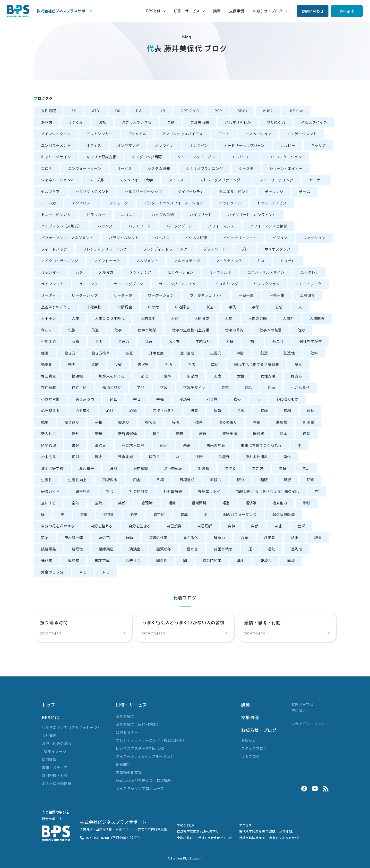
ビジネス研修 (196, 238)
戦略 (45, 422)
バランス (105, 226)
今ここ (47, 330)
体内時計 (203, 341)
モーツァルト (220, 272)
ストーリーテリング (276, 180)
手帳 (99, 422)
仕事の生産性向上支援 (191, 330)
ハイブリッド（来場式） (61, 226)
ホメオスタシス (278, 249)
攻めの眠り (228, 422)
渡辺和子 (87, 468)
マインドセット (107, 261)
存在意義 (48, 387)
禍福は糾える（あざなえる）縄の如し (268, 491)
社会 (110, 491)
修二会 (278, 341)
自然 (255, 526)
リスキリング (227, 284)
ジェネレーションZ (57, 180)
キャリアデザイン (56, 157)
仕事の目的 (234, 330)
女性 (241, 376)
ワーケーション (161, 295)
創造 (264, 353)
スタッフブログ (254, 748)
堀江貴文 (48, 376)
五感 (279, 307)
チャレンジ (274, 191)
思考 (194, 410)
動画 (72, 364)
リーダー (48, 295)
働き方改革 (101, 353)
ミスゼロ (288, 261)
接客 (176, 422)
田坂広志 (110, 480)
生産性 (47, 480)
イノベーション (258, 134)
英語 (45, 537)
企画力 (124, 341)
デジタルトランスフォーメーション (174, 203)
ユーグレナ (310, 272)
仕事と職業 (147, 330)
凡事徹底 (156, 353)
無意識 (204, 468)
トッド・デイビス (272, 203)
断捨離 (282, 422)
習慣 (84, 514)
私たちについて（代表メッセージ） (72, 727)
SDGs (242, 111)
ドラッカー (96, 215)
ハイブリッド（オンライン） (252, 215)
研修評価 (83, 491)
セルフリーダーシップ (143, 191)
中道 (209, 307)
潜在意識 (141, 468)
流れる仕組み (257, 457)
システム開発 (159, 168)
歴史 (99, 457)
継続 (307, 503)
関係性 (162, 560)
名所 (168, 364)
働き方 (70, 353)
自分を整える (102, 526)
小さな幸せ (300, 387)
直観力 (216, 480)
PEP (218, 111)
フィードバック (54, 249)
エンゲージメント (302, 134)
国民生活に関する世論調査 (257, 364)
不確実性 (94, 307)
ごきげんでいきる (137, 122)
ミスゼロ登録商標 (57, 783)
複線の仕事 (158, 537)
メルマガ (106, 272)
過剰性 (297, 549)
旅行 (203, 434)
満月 (114, 468)
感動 (264, 410)
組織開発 (199, 503)
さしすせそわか (238, 122)
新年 (99, 434)
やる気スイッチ (314, 122)
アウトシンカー (99, 134)
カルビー (288, 145)
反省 (118, 364)
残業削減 (125, 457)
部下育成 (102, 560)
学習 (164, 387)
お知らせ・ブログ (268, 11)
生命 (283, 468)
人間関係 (317, 318)
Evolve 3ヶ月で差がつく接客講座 (144, 780)
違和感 (74, 560)
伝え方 (174, 341)
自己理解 (205, 526)
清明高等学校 (52, 468)
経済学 (251, 503)
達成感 (47, 560)
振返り (124, 422)
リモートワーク (308, 284)
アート (224, 134)
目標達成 (187, 480)
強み (237, 399)
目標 (160, 480)
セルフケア (50, 191)
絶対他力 (280, 503)
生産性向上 (77, 480)
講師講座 (106, 549)
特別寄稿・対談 (55, 775)
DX (118, 111)
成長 (311, 410)
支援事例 (237, 11)
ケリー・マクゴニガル (196, 157)
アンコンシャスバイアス (182, 134)
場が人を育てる (112, 376)
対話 (248, 387)
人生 (75, 318)
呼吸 (192, 364)
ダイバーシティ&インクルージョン (145, 756)
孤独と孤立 (112, 387)
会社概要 (49, 735)
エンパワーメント (56, 145)
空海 (99, 503)
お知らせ (248, 740)
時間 (307, 434)
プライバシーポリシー (310, 724)
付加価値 (48, 341)
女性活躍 (48, 111)
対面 (271, 387)
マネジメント (147, 261)
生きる (231, 468)
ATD (96, 111)
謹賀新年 (164, 549)
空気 (75, 503)
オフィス (94, 145)
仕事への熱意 (271, 330)
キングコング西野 (147, 157)
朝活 (164, 445)
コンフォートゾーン (85, 168)
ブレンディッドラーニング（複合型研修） (151, 740)
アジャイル (137, 134)
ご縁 (171, 122)
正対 (75, 457)
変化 (144, 376)
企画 (99, 341)
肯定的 (159, 514)
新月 (156, 434)
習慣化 (109, 514)
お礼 (102, 122)
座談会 (185, 399)
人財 (175, 318)
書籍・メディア (55, 767)
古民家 (143, 364)
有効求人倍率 (133, 445)
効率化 (47, 364)
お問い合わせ (313, 11)
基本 (298, 364)
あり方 (47, 122)
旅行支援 (230, 434)
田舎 (137, 480)
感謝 (287, 410)
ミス (261, 261)
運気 (271, 549)
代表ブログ (250, 756)
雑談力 (266, 560)
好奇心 (297, 376)
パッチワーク (140, 226)
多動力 (192, 376)
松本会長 (48, 457)
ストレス (176, 180)
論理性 (77, 549)
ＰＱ (106, 572)
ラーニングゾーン (128, 284)
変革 (168, 376)
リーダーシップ (85, 295)
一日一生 (246, 295)
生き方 (258, 468)
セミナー (316, 180)
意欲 (241, 410)
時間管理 (48, 445)
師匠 (114, 399)
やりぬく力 (276, 122)
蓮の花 (104, 537)
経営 (226, 503)
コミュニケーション (285, 157)
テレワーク (119, 203)
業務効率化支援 (129, 772)
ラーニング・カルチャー (179, 284)
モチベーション (180, 272)
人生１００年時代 (110, 318)
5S (74, 111)
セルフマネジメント (92, 191)
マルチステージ (187, 261)
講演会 (135, 549)
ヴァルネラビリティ (206, 295)
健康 (45, 353)
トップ (48, 705)
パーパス (162, 238)
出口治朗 (187, 353)
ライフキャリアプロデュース (140, 788)
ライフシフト (52, 284)
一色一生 (277, 295)
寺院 (225, 387)
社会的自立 (139, 491)
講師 (217, 11)
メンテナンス (140, 272)
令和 (75, 341)
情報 (218, 410)
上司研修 (307, 295)
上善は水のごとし (56, 307)
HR (162, 111)
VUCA (268, 111)
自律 (232, 526)
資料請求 (347, 11)
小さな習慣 (50, 399)
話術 (295, 537)
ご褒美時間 (200, 122)
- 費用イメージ (54, 751)
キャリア (318, 145)
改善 (199, 422)
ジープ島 (96, 180)
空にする (48, 503)
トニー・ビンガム (56, 215)
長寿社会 (133, 560)
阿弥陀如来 (212, 560)
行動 (129, 537)
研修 (311, 480)
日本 (284, 434)
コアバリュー (242, 157)
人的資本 (148, 318)
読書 (318, 537)
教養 (257, 422)
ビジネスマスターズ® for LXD (140, 748)
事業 (256, 307)
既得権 (258, 434)
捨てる (151, 422)
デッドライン (230, 203)
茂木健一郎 (74, 537)
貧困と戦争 (223, 549)
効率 (314, 353)
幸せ (137, 399)
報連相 (77, 376)
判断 (241, 353)
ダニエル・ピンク (234, 191)
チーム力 (48, 203)
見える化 (191, 537)
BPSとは (154, 11)
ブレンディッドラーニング (105, 249)
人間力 (288, 318)
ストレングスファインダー (222, 180)
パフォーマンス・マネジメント (67, 238)
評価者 (270, 537)
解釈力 (219, 537)
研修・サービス (187, 11)
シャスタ (246, 168)
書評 (75, 445)
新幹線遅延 (127, 434)
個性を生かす (310, 341)
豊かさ (192, 549)
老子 (134, 514)
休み (149, 341)
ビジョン (280, 238)
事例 (233, 307)
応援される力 (164, 410)
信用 (253, 341)
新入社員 (48, 434)
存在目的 (79, 387)
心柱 (110, 410)
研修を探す (125, 716)
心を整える (50, 410)
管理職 (147, 503)
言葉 (245, 537)
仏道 (95, 330)
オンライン (164, 145)
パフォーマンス (221, 226)
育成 (184, 514)
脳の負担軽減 (284, 514)
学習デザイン (194, 387)
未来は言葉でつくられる (261, 445)
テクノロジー (83, 203)
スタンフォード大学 (136, 180)
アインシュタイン (56, 134)
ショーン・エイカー (286, 168)
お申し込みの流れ (57, 743)
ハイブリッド (201, 215)
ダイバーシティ (190, 191)
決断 (199, 457)
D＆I (140, 111)
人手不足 (48, 318)
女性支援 (268, 376)
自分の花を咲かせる (58, 526)
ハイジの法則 (163, 215)
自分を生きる (140, 526)
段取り (155, 457)
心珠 (133, 410)
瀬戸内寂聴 (173, 468)
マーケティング (229, 261)
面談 (291, 560)
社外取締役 (173, 491)
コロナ (47, 168)
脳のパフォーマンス (240, 514)
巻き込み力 (85, 399)
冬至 (129, 353)
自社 (278, 526)
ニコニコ (128, 215)
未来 (187, 445)
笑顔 (122, 503)
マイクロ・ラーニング (60, 261)
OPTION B (190, 111)
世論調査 (125, 307)
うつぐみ (75, 122)
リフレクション (267, 284)
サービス (125, 168)
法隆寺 (224, 457)
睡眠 (264, 480)
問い (215, 364)
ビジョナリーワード (240, 238)
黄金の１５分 (52, 572)
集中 (241, 560)
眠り (241, 480)
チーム (305, 191)
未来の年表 (216, 445)
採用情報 (49, 759)
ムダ (79, 272)
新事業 (309, 422)
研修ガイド (50, 491)
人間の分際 (258, 318)
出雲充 (216, 353)
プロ (245, 249)
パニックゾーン (179, 226)
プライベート (214, 249)
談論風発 (48, 549)
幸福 (160, 399)
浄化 (287, 457)
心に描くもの (287, 399)
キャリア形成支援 (101, 157)
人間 (229, 318)
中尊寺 (154, 307)
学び (141, 387)
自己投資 (174, 526)
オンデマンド (128, 145)
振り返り (72, 422)
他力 (301, 330)
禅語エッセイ (209, 491)
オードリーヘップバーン (244, 145)
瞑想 (287, 480)
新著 (180, 434)
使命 (230, 341)
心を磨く (83, 410)
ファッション (314, 238)
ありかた (296, 111)
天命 (218, 376)
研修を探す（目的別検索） (138, 724)
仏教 (72, 330)
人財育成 (202, 318)
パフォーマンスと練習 (269, 226)
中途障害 (182, 307)
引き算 (212, 399)
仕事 (118, 330)
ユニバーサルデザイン (266, 272)
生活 (306, 468)
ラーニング (89, 284)
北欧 (95, 364)
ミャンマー (50, 272)
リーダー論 (123, 295)
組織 (172, 503)
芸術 (301, 526)
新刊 (75, 434)
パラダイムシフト (124, 238)
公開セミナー (127, 732)
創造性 (289, 353)
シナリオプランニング (204, 168)
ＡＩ (83, 572)
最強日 (101, 445)
